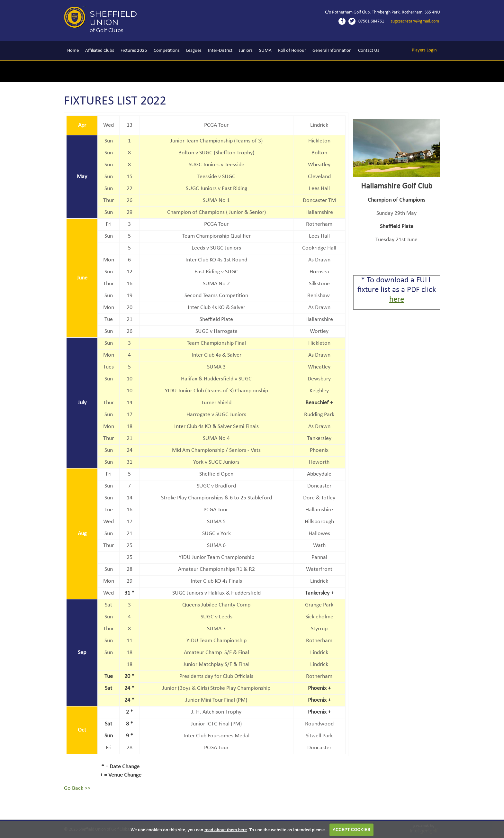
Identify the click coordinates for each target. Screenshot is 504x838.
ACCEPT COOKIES (351, 829)
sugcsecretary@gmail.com (415, 21)
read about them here (226, 829)
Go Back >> (77, 788)
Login (424, 50)
